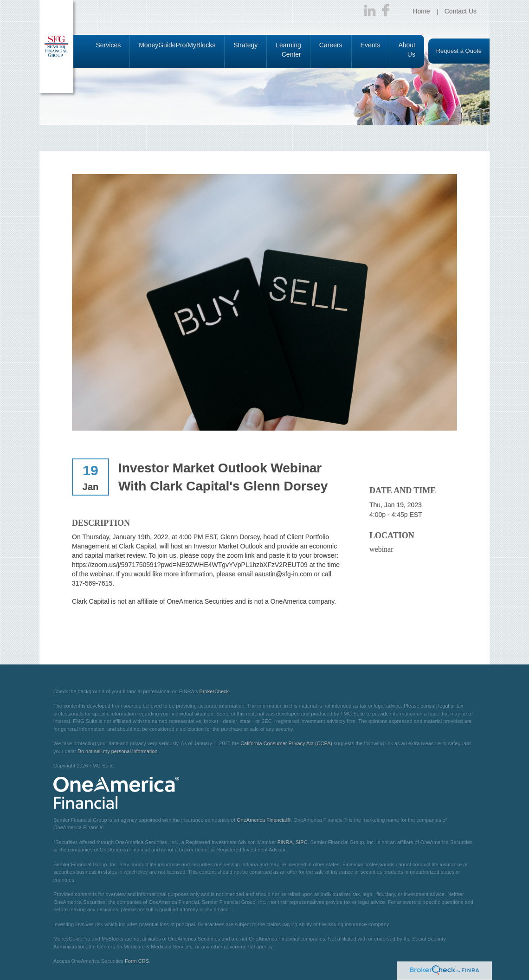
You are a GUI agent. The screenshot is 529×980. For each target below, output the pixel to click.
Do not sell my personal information (117, 751)
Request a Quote (459, 51)
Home (421, 11)
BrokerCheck (214, 691)
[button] (109, 51)
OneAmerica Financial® (264, 820)
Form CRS (137, 961)
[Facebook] (386, 11)
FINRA (285, 842)
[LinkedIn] (370, 11)
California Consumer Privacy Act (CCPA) (286, 743)
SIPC (302, 842)
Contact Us (461, 11)
